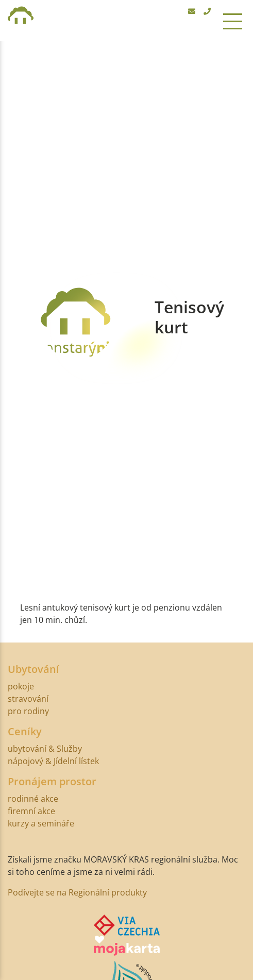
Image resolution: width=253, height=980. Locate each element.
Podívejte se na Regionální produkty (77, 892)
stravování (28, 699)
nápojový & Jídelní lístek (53, 761)
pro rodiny (28, 711)
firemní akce (31, 811)
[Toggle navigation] (233, 21)
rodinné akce (33, 799)
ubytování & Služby (45, 749)
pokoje (21, 686)
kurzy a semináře (41, 823)
